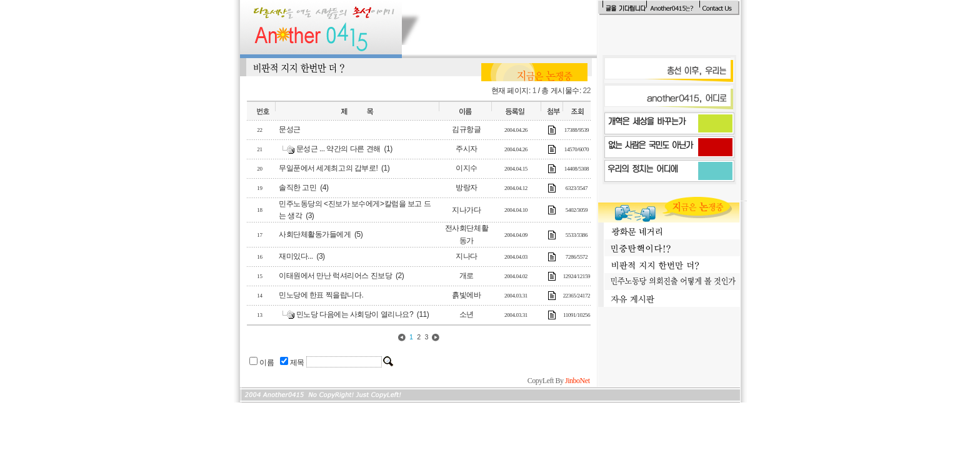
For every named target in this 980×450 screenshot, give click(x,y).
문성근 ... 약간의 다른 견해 (338, 149)
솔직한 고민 (297, 187)
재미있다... (296, 256)
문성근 (290, 129)
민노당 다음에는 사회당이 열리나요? (355, 314)
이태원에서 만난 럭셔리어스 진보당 (335, 276)
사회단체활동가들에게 (315, 234)
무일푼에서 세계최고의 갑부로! (328, 168)
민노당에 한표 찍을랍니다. (321, 295)
